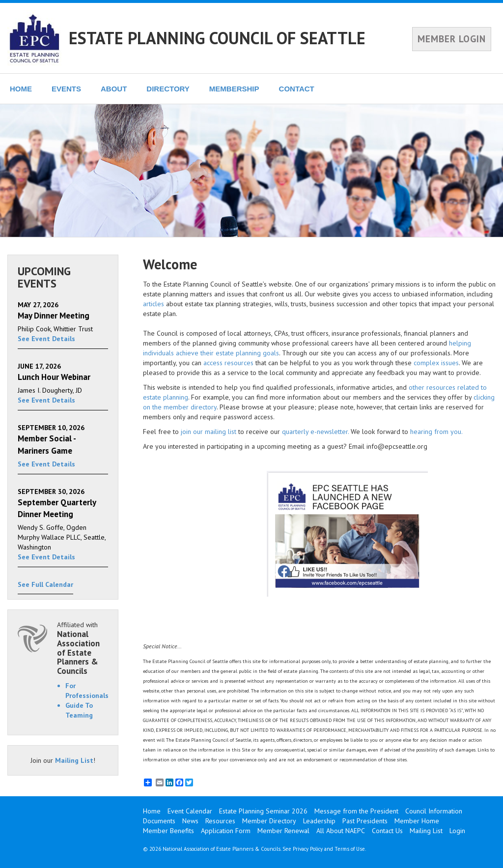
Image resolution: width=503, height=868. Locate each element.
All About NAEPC (341, 831)
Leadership (319, 821)
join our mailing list (209, 432)
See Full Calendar (45, 584)
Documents (159, 821)
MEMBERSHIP (234, 89)
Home (152, 811)
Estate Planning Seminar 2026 (263, 811)
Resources (220, 821)
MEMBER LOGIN (452, 39)
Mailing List (74, 760)
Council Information (434, 811)
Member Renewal (283, 831)
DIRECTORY (168, 89)
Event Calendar (190, 811)
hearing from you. (436, 432)
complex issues (436, 363)
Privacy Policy (308, 849)
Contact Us (387, 831)
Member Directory (269, 821)
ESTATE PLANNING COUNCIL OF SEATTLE (217, 38)
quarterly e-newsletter (315, 432)
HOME (21, 89)
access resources (228, 363)
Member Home (417, 821)
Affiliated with (83, 648)
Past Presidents (365, 821)
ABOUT (114, 89)
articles (154, 304)
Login (457, 831)
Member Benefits (168, 831)
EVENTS (66, 89)
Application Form (226, 831)
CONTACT (297, 89)
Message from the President (356, 811)
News (190, 821)
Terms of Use (350, 849)
